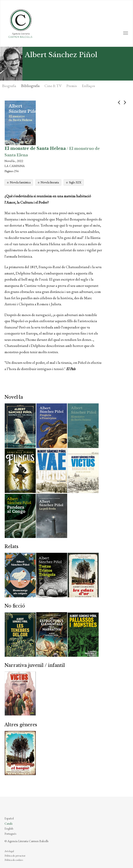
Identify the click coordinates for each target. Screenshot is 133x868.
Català (8, 823)
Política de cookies (14, 860)
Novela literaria (50, 182)
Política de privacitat (15, 856)
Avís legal (9, 851)
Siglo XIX (75, 182)
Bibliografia (30, 86)
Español (9, 818)
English (9, 828)
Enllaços (88, 86)
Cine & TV (53, 86)
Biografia (9, 86)
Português (10, 834)
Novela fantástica (20, 182)
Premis (72, 86)
